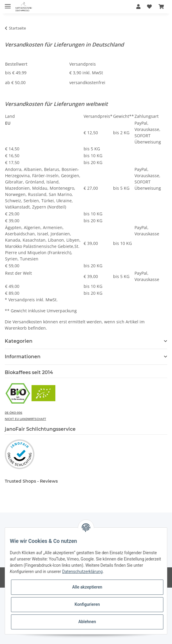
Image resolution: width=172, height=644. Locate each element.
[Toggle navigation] (8, 4)
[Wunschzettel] (149, 7)
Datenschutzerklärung (82, 572)
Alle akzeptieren (87, 587)
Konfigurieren (87, 604)
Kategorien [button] (19, 341)
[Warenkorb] (161, 7)
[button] (138, 7)
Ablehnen (87, 622)
